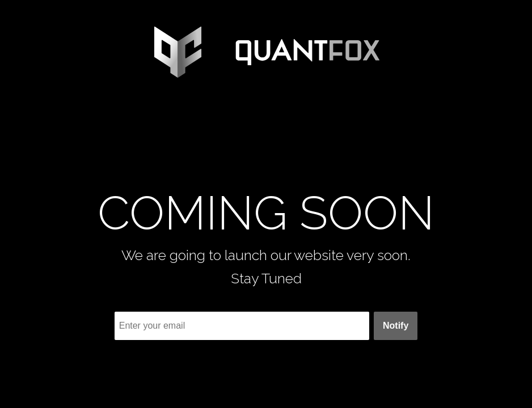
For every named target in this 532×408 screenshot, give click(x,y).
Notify (396, 326)
